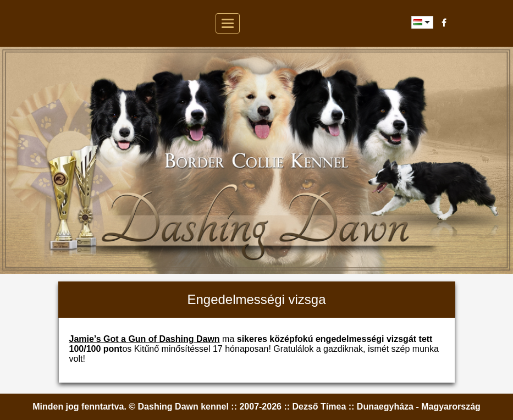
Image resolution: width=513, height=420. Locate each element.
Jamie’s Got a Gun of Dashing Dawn (145, 339)
